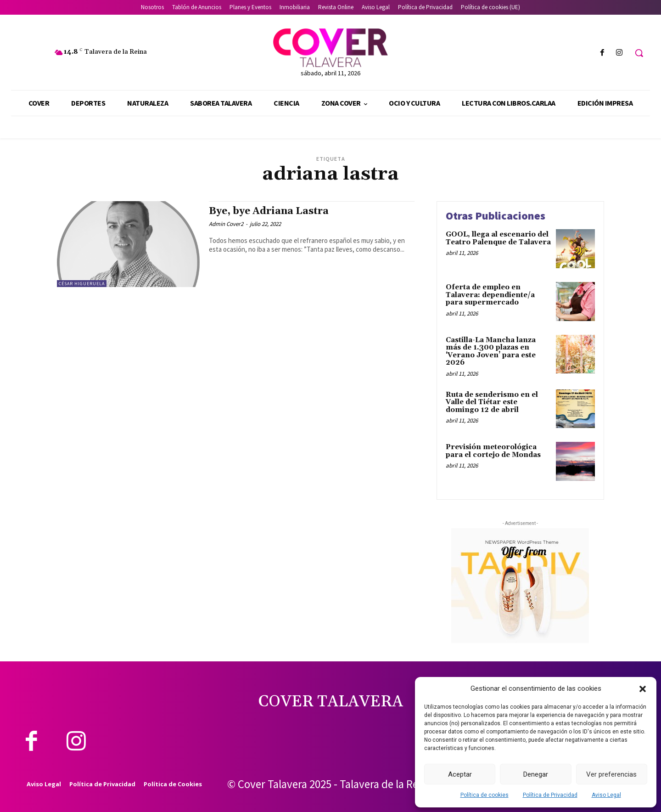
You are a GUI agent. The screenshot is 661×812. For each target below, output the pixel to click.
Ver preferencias (611, 774)
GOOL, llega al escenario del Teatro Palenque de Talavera (498, 238)
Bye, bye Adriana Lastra (269, 211)
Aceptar (460, 774)
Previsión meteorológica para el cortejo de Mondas (493, 451)
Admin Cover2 (226, 224)
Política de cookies (485, 795)
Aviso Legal (606, 795)
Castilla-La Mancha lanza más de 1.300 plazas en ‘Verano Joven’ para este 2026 (491, 352)
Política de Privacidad (550, 795)
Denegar (536, 774)
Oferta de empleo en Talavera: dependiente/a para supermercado (490, 295)
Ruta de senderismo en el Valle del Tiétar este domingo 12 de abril (492, 402)
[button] (643, 689)
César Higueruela (82, 284)
